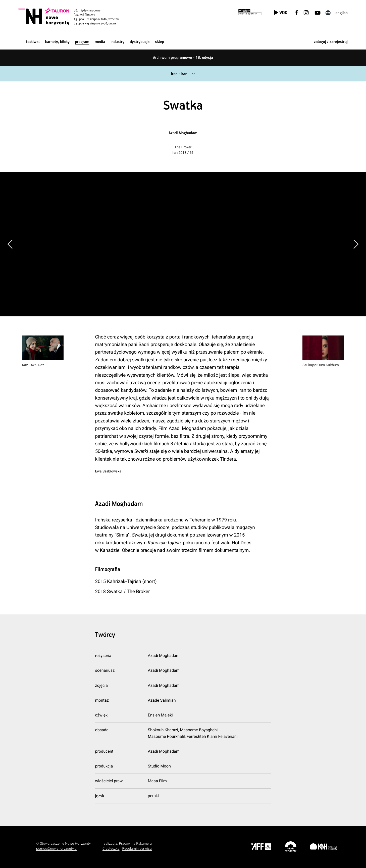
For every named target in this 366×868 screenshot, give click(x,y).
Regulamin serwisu (137, 849)
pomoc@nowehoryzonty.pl (57, 849)
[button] (356, 244)
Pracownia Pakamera (136, 844)
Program (82, 42)
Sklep (160, 42)
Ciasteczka (111, 849)
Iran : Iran (179, 74)
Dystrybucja (140, 42)
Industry (117, 42)
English (342, 13)
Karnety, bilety (57, 42)
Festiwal (33, 42)
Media (100, 42)
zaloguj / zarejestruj (331, 42)
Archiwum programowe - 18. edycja (183, 58)
